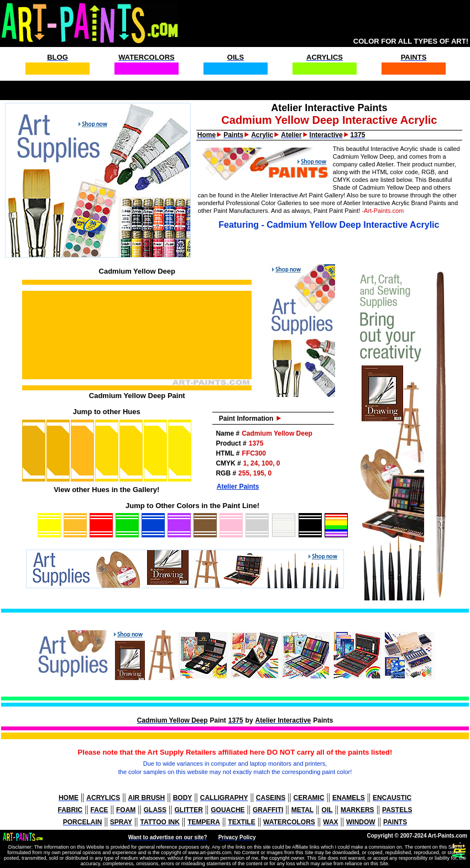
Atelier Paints (238, 487)
